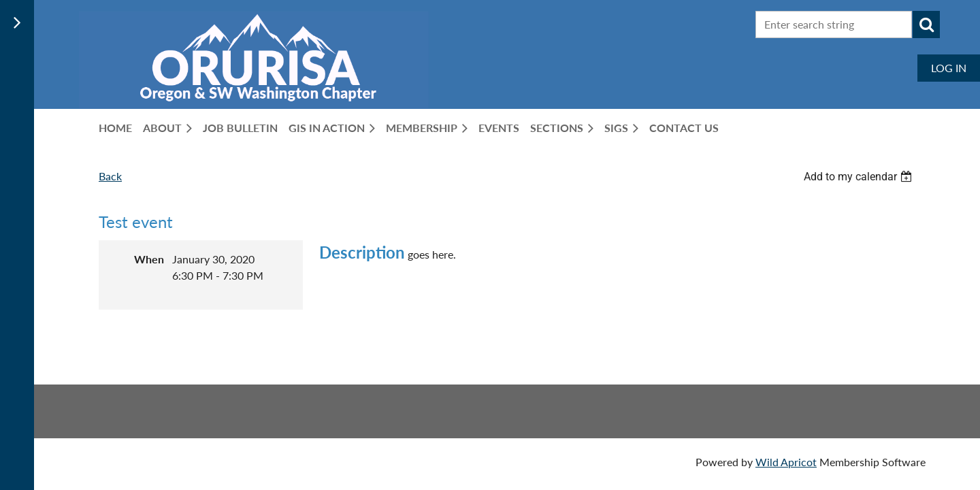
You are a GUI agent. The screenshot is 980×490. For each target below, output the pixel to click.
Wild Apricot (786, 462)
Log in (949, 68)
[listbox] (860, 177)
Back (110, 176)
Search (926, 24)
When (149, 259)
